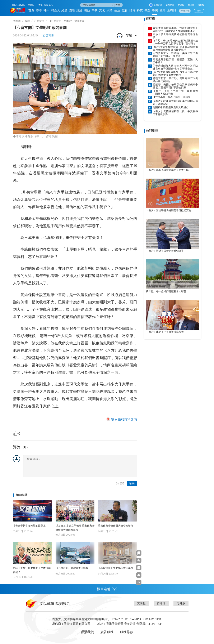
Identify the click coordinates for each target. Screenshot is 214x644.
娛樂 (110, 10)
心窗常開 (39, 21)
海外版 (201, 5)
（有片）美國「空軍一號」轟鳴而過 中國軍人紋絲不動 (175, 92)
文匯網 (17, 21)
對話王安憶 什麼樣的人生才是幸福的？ (32, 570)
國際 (72, 10)
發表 (132, 484)
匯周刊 (171, 10)
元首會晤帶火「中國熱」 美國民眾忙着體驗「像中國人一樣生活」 (175, 55)
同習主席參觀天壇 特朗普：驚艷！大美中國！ (175, 61)
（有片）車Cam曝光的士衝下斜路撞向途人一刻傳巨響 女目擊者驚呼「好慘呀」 (175, 42)
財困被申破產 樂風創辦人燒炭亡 (171, 107)
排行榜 (150, 19)
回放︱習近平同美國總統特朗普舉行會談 (175, 36)
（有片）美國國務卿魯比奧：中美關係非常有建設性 (175, 113)
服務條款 (127, 632)
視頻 (87, 10)
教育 (125, 10)
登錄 (199, 11)
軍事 (94, 10)
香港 (39, 10)
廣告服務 (107, 632)
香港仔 (191, 5)
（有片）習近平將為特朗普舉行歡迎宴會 (169, 210)
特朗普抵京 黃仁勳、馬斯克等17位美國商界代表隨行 (175, 80)
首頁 (31, 10)
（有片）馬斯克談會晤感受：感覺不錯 (167, 170)
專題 (147, 10)
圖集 (162, 10)
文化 (102, 10)
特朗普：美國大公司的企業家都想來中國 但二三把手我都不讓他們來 (175, 86)
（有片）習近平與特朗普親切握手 (165, 251)
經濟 (64, 10)
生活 (117, 10)
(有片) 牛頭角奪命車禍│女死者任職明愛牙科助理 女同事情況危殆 (175, 73)
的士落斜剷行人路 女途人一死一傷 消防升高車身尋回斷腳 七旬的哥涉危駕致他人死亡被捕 (175, 67)
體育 (132, 10)
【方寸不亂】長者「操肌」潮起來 (172, 97)
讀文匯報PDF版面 (124, 420)
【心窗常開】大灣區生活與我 (72, 568)
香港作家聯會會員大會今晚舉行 (116, 526)
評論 (79, 10)
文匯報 (181, 5)
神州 (46, 10)
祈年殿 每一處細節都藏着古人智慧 (166, 291)
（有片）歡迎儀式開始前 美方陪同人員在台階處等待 (175, 103)
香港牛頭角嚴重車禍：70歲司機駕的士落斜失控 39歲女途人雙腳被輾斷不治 (175, 30)
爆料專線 (170, 5)
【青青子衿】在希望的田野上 (29, 526)
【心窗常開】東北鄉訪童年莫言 (116, 568)
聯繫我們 (87, 632)
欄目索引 (107, 589)
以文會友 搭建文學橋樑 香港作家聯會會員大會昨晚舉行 (75, 528)
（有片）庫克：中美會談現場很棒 (165, 332)
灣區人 (55, 10)
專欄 (155, 10)
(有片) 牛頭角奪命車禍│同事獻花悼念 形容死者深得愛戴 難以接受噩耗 (175, 48)
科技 (140, 10)
